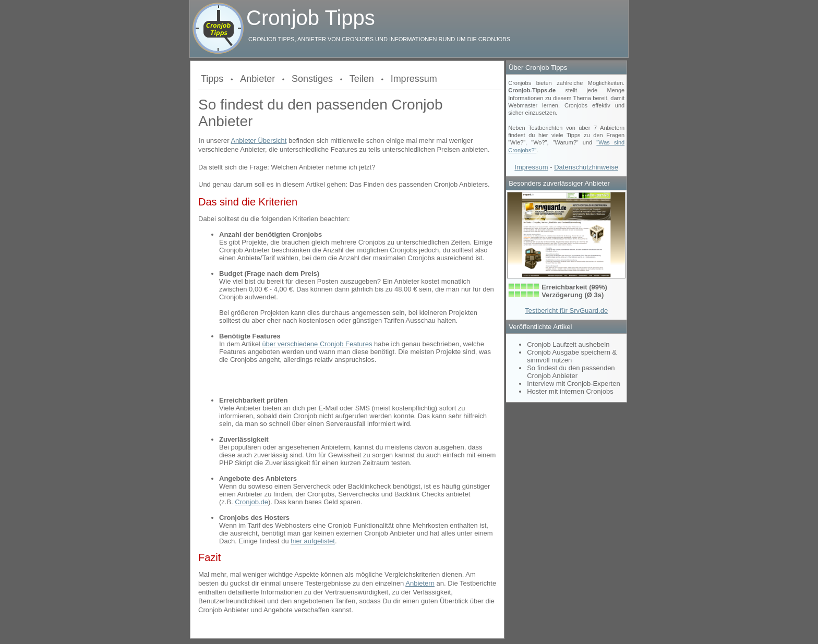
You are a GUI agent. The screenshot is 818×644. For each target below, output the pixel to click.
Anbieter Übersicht (258, 141)
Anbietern (420, 583)
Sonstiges (312, 79)
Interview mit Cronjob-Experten (573, 384)
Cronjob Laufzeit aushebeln (568, 344)
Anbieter (257, 79)
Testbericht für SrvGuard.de (566, 311)
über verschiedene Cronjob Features (317, 344)
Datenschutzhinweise (586, 167)
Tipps (212, 79)
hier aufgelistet (313, 541)
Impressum (414, 79)
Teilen (362, 79)
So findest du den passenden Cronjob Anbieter (571, 372)
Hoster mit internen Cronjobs (570, 391)
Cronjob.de (251, 502)
